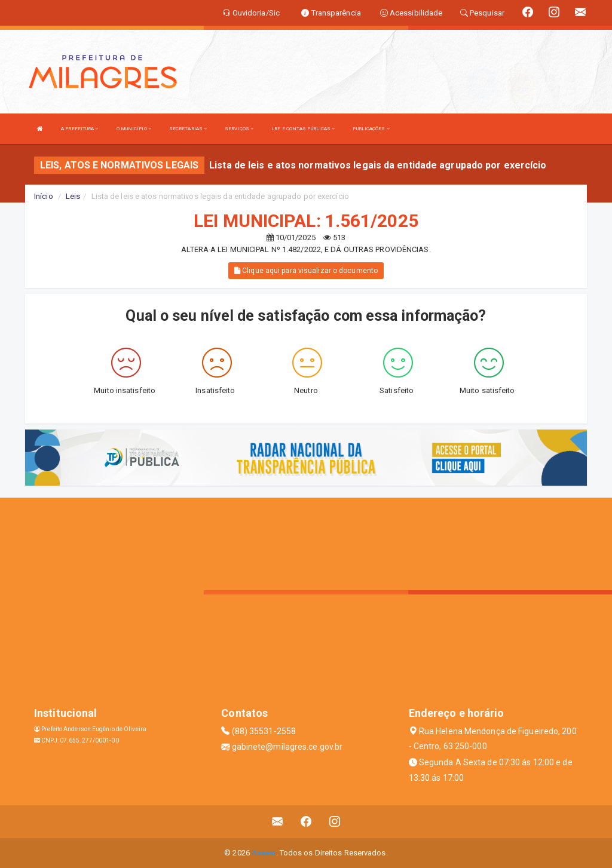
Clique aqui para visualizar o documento (306, 271)
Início (44, 196)
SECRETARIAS (188, 129)
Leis (73, 196)
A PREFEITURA (79, 129)
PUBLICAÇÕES (371, 129)
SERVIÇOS (239, 129)
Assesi (264, 853)
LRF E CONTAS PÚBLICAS (303, 129)
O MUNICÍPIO (134, 129)
